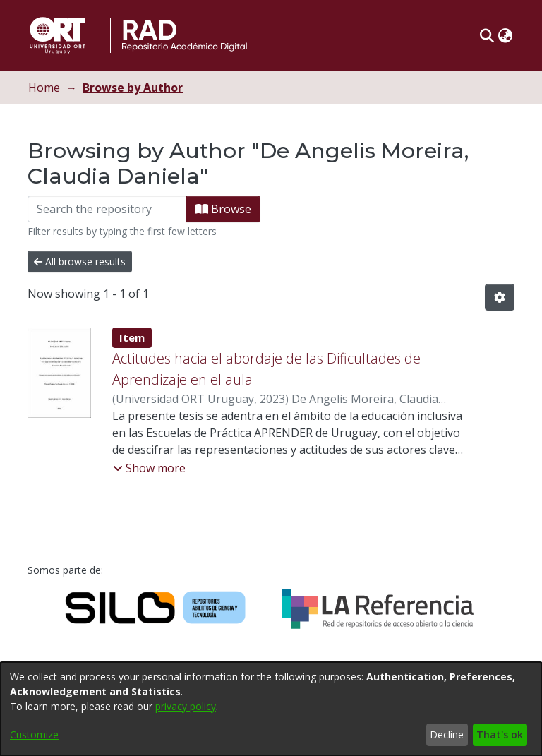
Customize (34, 734)
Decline (447, 734)
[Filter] (107, 209)
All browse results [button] (80, 262)
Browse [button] (223, 209)
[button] (487, 35)
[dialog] (271, 709)
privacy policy (186, 706)
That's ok (500, 734)
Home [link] (44, 88)
